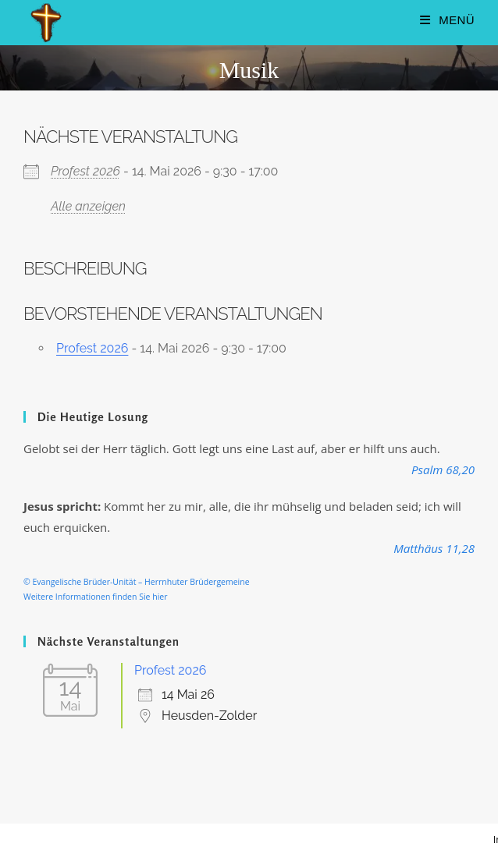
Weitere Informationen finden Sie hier (96, 597)
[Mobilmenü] (447, 20)
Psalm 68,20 (443, 469)
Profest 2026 (85, 171)
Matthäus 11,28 (434, 548)
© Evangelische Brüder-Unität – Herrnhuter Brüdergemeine (137, 582)
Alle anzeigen (88, 206)
